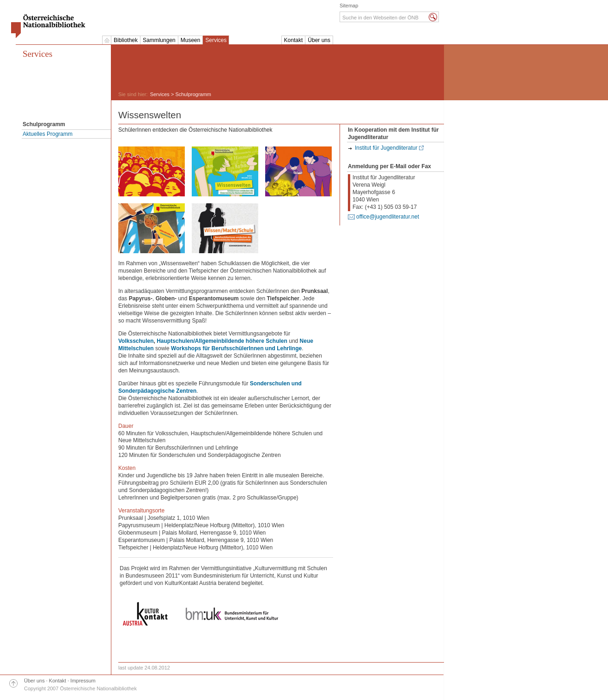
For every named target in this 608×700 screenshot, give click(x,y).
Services (216, 40)
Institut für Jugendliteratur (386, 148)
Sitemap (349, 6)
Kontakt (294, 40)
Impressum (83, 681)
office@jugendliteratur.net (388, 217)
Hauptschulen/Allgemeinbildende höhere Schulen (222, 341)
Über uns (319, 40)
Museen (191, 40)
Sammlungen (159, 40)
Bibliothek (126, 40)
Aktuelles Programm (48, 134)
